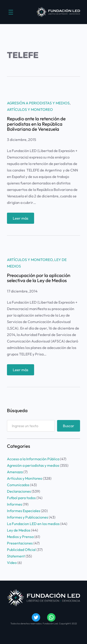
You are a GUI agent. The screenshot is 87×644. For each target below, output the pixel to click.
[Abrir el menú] (11, 12)
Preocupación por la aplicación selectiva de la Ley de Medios (39, 278)
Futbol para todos (21, 498)
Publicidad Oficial (21, 550)
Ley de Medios (19, 530)
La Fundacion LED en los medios (33, 524)
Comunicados (18, 485)
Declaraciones (19, 491)
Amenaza (15, 472)
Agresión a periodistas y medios (38, 103)
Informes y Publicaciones (27, 517)
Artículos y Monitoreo (30, 109)
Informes (14, 504)
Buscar (69, 426)
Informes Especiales (24, 511)
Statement (16, 556)
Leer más (22, 219)
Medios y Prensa (20, 537)
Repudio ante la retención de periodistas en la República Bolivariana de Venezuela (36, 124)
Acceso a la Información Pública (33, 459)
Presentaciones (20, 543)
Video (12, 563)
